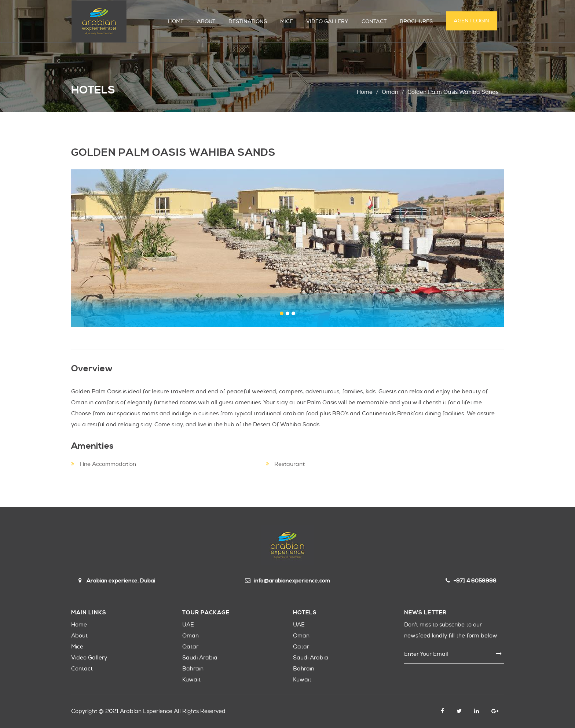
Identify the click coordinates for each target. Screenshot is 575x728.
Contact (82, 669)
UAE (188, 625)
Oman (191, 636)
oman (390, 92)
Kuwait (191, 680)
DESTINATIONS (248, 21)
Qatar (190, 647)
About (79, 636)
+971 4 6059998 (471, 581)
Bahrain (193, 669)
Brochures (416, 21)
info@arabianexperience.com (287, 581)
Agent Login (471, 21)
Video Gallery (89, 658)
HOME (176, 21)
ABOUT (206, 21)
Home (365, 92)
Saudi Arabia (200, 658)
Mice (77, 647)
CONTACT (374, 21)
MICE (287, 21)
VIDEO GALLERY (327, 21)
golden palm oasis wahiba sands (453, 92)
